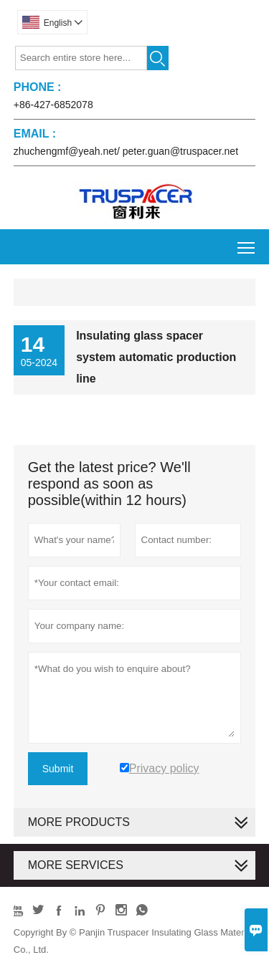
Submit (58, 769)
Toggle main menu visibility (247, 242)
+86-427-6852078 (53, 105)
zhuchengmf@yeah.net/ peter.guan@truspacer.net (126, 151)
